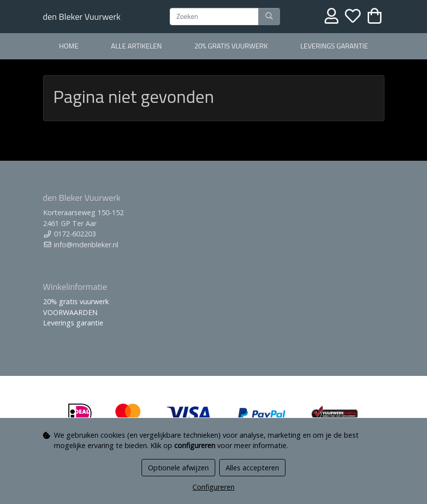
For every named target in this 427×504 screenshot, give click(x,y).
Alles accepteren (252, 468)
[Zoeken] (214, 17)
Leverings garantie (334, 46)
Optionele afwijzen (178, 468)
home (69, 46)
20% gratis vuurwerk (231, 46)
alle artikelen (136, 46)
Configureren (213, 487)
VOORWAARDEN (70, 312)
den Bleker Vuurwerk (82, 17)
